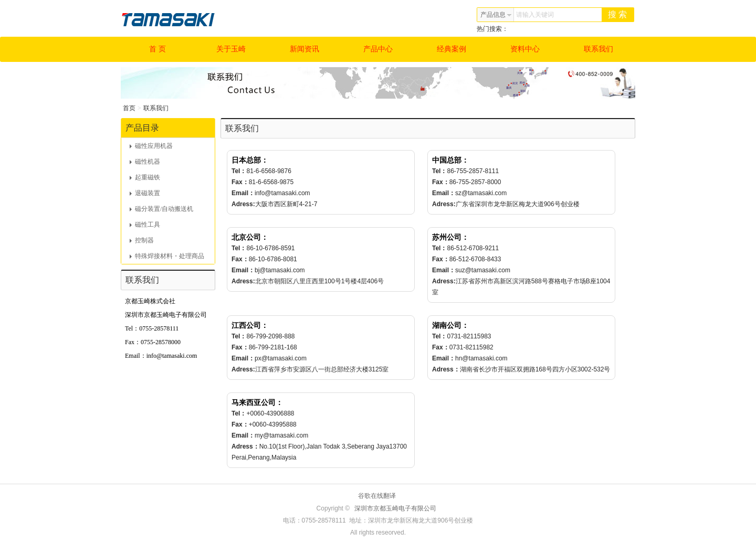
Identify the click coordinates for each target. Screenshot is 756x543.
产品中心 (378, 49)
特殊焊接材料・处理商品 (167, 256)
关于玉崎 (231, 49)
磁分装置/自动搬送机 (161, 209)
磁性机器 (145, 162)
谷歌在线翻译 (377, 496)
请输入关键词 (535, 15)
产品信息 (496, 15)
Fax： (240, 182)
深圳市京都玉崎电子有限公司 (395, 508)
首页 (129, 108)
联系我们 (598, 49)
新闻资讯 (304, 49)
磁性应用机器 (151, 146)
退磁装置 (145, 193)
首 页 (157, 49)
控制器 (142, 240)
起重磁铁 (145, 177)
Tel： (239, 171)
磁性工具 (145, 225)
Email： (243, 193)
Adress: (243, 204)
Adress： (446, 369)
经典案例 (451, 49)
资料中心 (525, 49)
